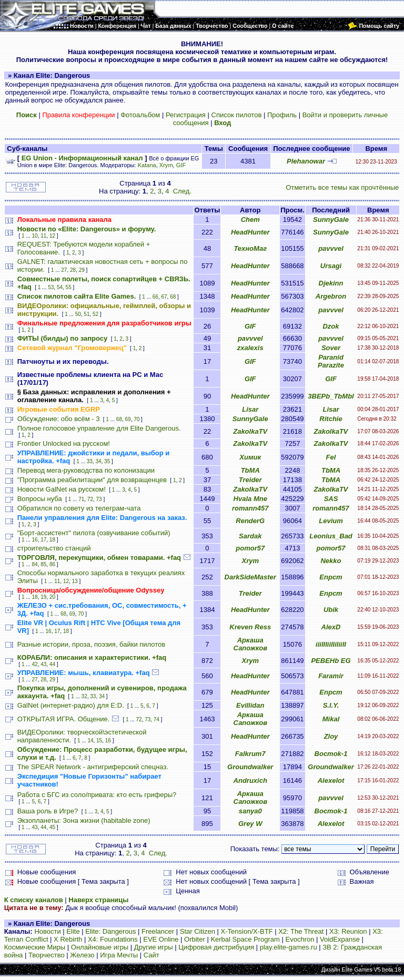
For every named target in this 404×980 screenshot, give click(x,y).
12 (52, 236)
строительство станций (54, 548)
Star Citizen (198, 931)
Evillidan (250, 705)
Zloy (331, 736)
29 (82, 270)
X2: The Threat (301, 931)
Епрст (331, 577)
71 (81, 499)
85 (43, 564)
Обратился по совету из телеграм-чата (79, 508)
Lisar (250, 409)
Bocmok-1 (331, 754)
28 (73, 270)
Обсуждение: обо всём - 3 (59, 419)
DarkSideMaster (250, 577)
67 (164, 297)
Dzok (331, 326)
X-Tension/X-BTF (247, 931)
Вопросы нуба (40, 499)
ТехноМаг (250, 248)
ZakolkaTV (250, 431)
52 (95, 314)
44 (52, 664)
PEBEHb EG (331, 661)
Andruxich (250, 780)
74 (156, 719)
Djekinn (331, 283)
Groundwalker (250, 767)
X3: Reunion (348, 931)
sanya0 (250, 811)
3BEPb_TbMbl (331, 396)
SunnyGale (331, 220)
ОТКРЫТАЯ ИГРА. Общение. (64, 719)
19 (43, 597)
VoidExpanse (340, 939)
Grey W (250, 824)
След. (182, 191)
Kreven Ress (250, 627)
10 (35, 236)
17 (43, 540)
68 (173, 297)
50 (78, 314)
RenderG (250, 521)
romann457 (250, 508)
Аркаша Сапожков (250, 644)
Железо (82, 955)
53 (51, 287)
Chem (250, 220)
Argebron (331, 296)
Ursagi (331, 266)
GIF (181, 165)
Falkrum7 (250, 754)
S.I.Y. (331, 705)
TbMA (250, 470)
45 (52, 827)
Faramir (331, 676)
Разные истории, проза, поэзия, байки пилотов (92, 644)
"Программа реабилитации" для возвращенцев (92, 480)
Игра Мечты (119, 955)
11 (43, 236)
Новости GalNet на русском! (62, 489)
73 (99, 499)
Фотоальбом (140, 115)
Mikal (331, 719)
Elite (73, 931)
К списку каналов (34, 900)
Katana (147, 165)
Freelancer (158, 931)
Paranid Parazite (331, 361)
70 (137, 419)
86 (52, 564)
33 (90, 461)
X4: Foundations (113, 939)
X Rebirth (68, 939)
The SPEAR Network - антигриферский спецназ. (93, 767)
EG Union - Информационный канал (82, 158)
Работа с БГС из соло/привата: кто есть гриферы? (97, 795)
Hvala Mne (250, 499)
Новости (47, 931)
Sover (331, 348)
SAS (331, 499)
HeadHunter (250, 232)
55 (69, 287)
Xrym (166, 165)
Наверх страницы (98, 900)
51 (87, 314)
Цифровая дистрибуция (216, 947)
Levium (331, 521)
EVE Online (161, 939)
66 (155, 297)
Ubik (331, 610)
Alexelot (331, 780)
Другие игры (154, 947)
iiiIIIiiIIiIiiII (331, 644)
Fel (331, 457)
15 (99, 741)
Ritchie (331, 419)
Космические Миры (35, 947)
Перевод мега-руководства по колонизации (86, 470)
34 (98, 461)
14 (90, 741)
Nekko (331, 561)
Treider (250, 480)
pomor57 (250, 548)
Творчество (47, 955)
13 (75, 581)
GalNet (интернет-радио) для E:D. (71, 705)
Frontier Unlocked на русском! (64, 443)
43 (43, 664)
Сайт (151, 955)
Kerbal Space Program (245, 939)
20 (52, 597)
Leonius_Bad (331, 536)
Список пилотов (237, 115)
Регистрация (186, 115)
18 (52, 540)
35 (107, 461)
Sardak (250, 536)
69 (128, 419)
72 (90, 499)
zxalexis (250, 348)
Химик (250, 457)
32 (84, 696)
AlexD (331, 627)
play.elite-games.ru (289, 947)
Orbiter (195, 939)
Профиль (282, 115)
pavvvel (331, 248)
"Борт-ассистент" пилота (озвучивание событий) (94, 533)
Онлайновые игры (100, 947)
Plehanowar (306, 161)
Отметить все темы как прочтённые (342, 187)
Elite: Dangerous (110, 931)
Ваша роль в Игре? (48, 811)
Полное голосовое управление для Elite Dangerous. (99, 428)
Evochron (300, 939)
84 (35, 564)
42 (35, 664)
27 (64, 270)
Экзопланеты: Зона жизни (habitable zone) (84, 820)
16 (35, 540)
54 (60, 287)
